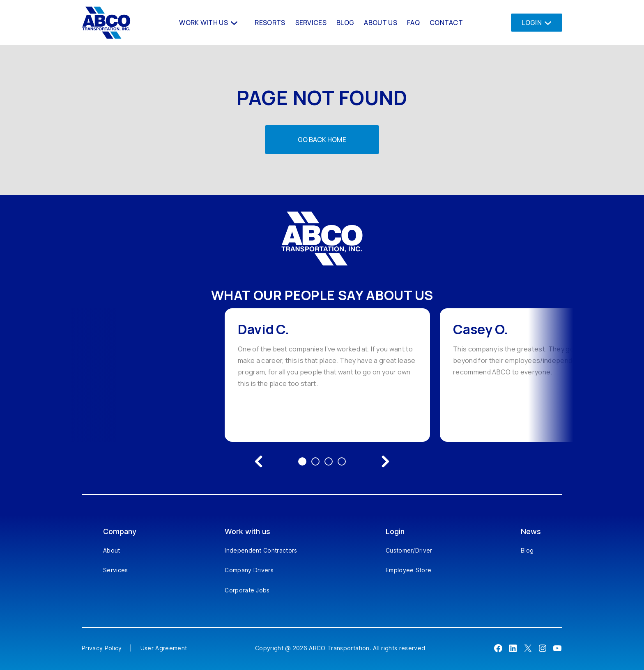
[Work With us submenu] (233, 22)
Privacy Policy (102, 648)
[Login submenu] (546, 22)
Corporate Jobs (247, 590)
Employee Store (408, 570)
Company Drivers (249, 570)
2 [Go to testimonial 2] (315, 461)
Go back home (322, 140)
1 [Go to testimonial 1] (302, 461)
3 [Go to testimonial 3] (329, 461)
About (112, 550)
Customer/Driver (409, 550)
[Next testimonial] (385, 461)
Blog (527, 550)
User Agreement (164, 648)
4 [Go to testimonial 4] (342, 461)
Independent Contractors (261, 550)
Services (116, 570)
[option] (327, 375)
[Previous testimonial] (259, 461)
